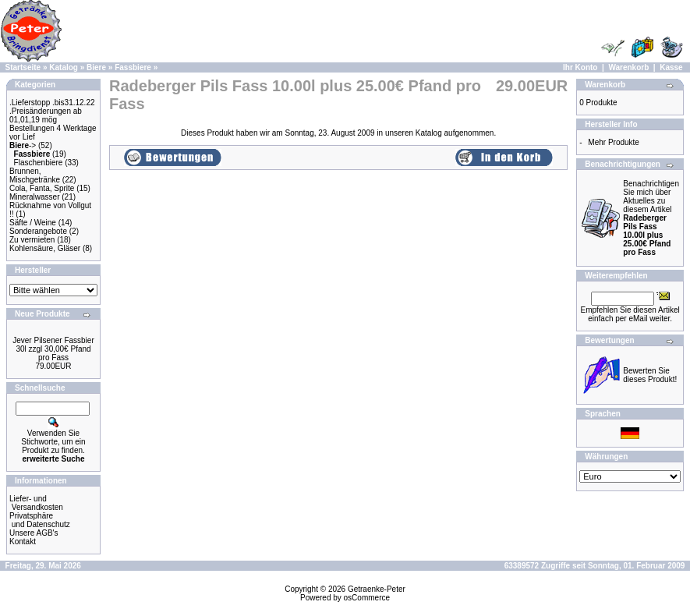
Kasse (671, 67)
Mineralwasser (34, 197)
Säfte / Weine (33, 223)
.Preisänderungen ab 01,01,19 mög (46, 115)
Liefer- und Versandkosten (36, 503)
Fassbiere (133, 67)
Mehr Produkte (614, 142)
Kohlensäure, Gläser (45, 248)
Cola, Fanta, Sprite (42, 188)
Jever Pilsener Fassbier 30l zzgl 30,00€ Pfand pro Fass (53, 349)
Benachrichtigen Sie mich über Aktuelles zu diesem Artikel (651, 218)
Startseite (23, 67)
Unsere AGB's (34, 533)
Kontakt (23, 542)
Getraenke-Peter (377, 589)
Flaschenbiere (39, 163)
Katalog (64, 67)
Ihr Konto (580, 67)
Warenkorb (628, 67)
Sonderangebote (38, 231)
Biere (96, 67)
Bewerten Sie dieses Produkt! (650, 375)
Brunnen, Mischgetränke (35, 175)
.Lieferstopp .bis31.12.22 (52, 103)
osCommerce (367, 598)
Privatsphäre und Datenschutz (40, 520)
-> (23, 145)
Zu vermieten (32, 240)
